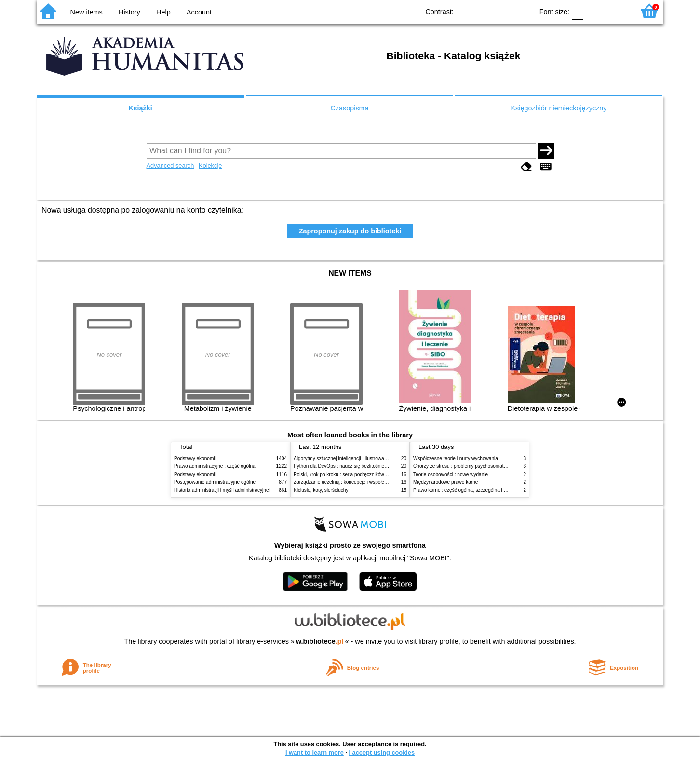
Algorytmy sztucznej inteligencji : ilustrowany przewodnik (354, 458)
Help (163, 12)
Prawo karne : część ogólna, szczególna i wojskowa (469, 490)
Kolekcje (210, 166)
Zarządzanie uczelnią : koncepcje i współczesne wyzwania (357, 482)
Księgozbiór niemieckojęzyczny (559, 108)
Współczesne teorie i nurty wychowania (456, 458)
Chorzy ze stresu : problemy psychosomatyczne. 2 (467, 466)
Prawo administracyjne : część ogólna (215, 466)
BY (523, 11)
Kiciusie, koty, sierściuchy (321, 490)
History (129, 12)
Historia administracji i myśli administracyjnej (222, 490)
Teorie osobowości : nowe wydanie (451, 474)
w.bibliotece (320, 641)
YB (504, 11)
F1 (594, 11)
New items (87, 12)
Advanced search (170, 166)
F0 (577, 11)
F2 (616, 11)
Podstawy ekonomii (195, 458)
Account (199, 12)
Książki (140, 108)
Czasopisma (349, 108)
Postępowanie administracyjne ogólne (215, 482)
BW (484, 11)
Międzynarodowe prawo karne (445, 482)
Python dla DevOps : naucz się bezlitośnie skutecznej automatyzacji (367, 466)
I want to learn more (315, 753)
